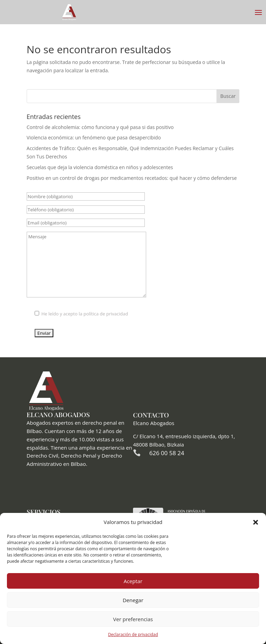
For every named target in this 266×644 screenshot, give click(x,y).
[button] (256, 522)
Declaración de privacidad (133, 634)
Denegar (133, 600)
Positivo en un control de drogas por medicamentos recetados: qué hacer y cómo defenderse (132, 178)
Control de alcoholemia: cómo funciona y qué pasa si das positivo (100, 127)
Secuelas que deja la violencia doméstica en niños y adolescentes (100, 167)
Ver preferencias (133, 619)
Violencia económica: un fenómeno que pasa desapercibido (94, 137)
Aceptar (133, 581)
